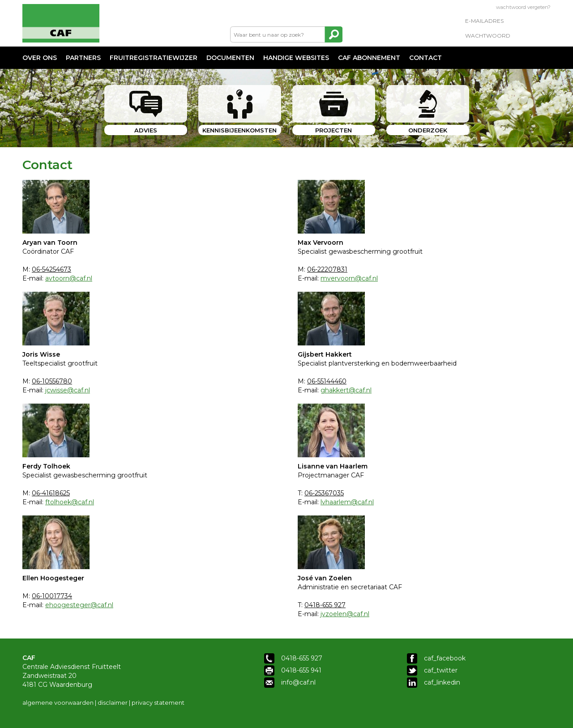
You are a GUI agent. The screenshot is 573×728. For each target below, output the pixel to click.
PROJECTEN (334, 130)
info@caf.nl (298, 682)
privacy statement (158, 702)
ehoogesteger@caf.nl (79, 605)
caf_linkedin (442, 682)
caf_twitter (441, 670)
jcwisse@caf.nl (68, 390)
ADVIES (146, 130)
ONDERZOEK (428, 130)
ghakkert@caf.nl (346, 390)
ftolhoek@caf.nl (70, 502)
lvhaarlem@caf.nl (347, 502)
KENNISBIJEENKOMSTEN (239, 130)
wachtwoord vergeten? (523, 7)
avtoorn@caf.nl (69, 278)
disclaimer (113, 702)
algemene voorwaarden (58, 702)
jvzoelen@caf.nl (345, 614)
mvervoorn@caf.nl (349, 278)
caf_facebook (445, 658)
